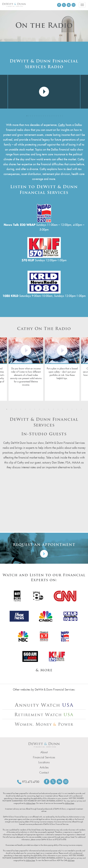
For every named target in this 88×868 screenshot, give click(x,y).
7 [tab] (37, 115)
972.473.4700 (31, 782)
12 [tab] (47, 115)
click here (71, 860)
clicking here (31, 803)
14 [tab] (51, 115)
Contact (44, 773)
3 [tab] (30, 115)
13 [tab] (49, 115)
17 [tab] (56, 115)
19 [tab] (60, 115)
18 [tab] (58, 115)
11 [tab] (45, 115)
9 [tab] (41, 115)
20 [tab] (62, 115)
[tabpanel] (44, 92)
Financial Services (44, 757)
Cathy (62, 125)
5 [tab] (34, 115)
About (44, 752)
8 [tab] (39, 115)
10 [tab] (43, 115)
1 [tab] (26, 115)
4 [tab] (32, 115)
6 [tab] (36, 115)
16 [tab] (54, 115)
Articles (44, 767)
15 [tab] (52, 115)
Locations (44, 762)
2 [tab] (28, 115)
